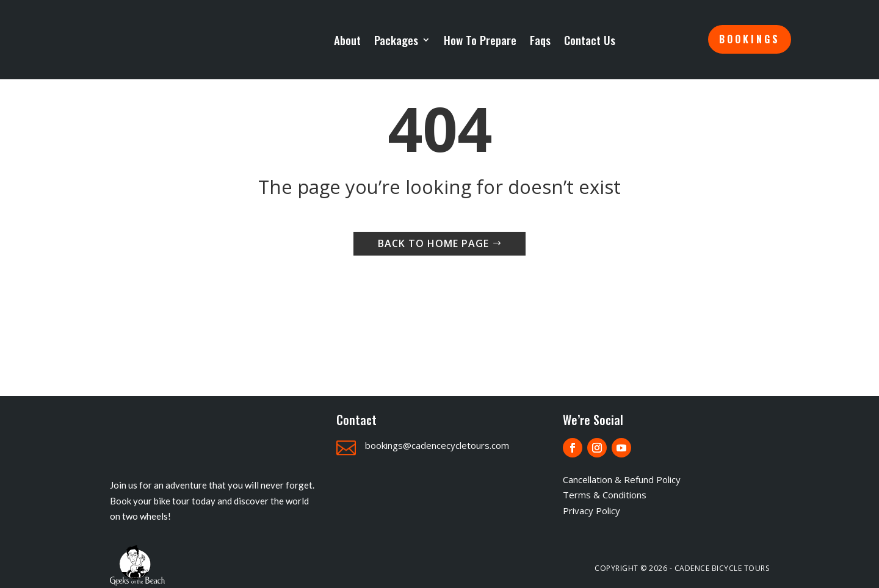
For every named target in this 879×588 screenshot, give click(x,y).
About (347, 41)
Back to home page (433, 243)
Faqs (540, 41)
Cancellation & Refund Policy (622, 479)
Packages (396, 41)
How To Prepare (480, 41)
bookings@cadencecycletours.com (437, 445)
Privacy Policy (591, 511)
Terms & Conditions (605, 495)
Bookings (750, 39)
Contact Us (590, 41)
